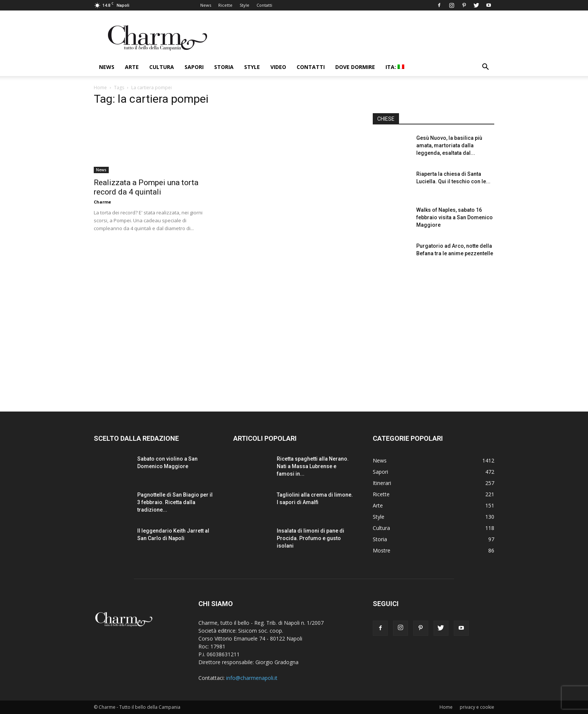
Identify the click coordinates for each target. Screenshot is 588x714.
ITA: (395, 67)
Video (278, 67)
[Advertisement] (433, 333)
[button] (485, 68)
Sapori (194, 67)
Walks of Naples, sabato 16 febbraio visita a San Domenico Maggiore (454, 217)
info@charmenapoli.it (252, 678)
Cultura (162, 67)
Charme (102, 202)
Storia (224, 67)
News (206, 5)
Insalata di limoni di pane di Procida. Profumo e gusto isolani (310, 538)
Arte (132, 67)
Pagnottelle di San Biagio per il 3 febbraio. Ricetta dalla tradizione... (175, 502)
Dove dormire (355, 67)
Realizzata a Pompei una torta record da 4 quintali (146, 187)
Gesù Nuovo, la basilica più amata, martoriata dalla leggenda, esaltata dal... (449, 145)
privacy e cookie (477, 707)
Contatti (264, 5)
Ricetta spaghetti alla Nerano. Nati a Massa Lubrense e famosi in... (313, 466)
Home (100, 88)
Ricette (225, 5)
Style (244, 5)
